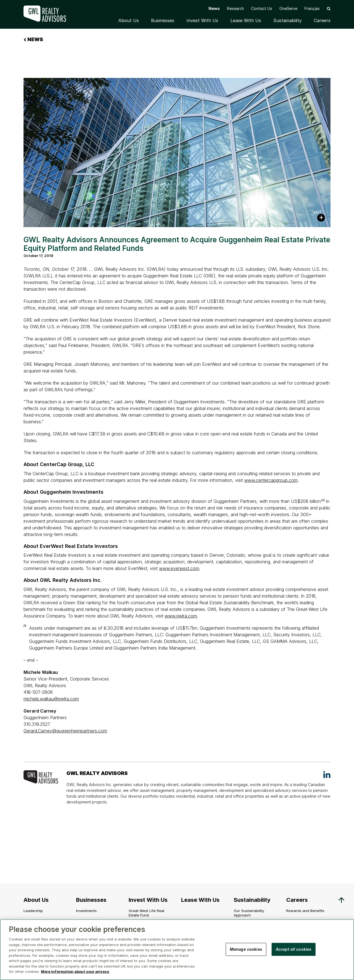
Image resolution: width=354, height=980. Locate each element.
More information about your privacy (75, 971)
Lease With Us (246, 20)
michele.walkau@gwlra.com (51, 699)
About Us (129, 20)
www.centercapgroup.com (271, 480)
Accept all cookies (294, 949)
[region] (177, 950)
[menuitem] (312, 8)
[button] (329, 8)
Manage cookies (246, 949)
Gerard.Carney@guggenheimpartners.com (65, 731)
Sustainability (287, 20)
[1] (323, 500)
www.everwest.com (179, 568)
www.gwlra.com (181, 616)
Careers (322, 20)
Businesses (163, 20)
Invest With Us (202, 20)
